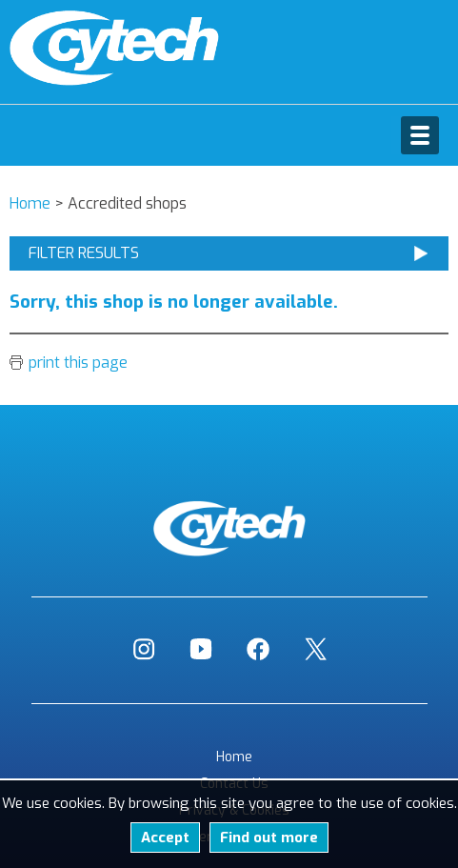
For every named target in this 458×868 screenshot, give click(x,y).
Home (234, 757)
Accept (165, 838)
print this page (78, 363)
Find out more (269, 838)
